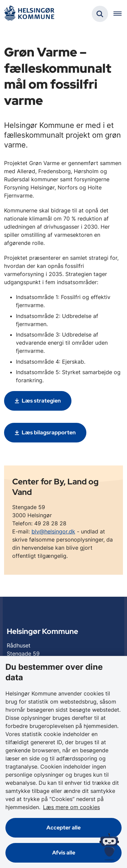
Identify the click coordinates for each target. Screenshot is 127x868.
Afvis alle (64, 853)
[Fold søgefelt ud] (100, 14)
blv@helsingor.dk (53, 531)
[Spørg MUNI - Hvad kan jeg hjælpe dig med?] (109, 847)
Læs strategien (41, 401)
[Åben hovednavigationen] (120, 14)
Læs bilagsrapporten (49, 432)
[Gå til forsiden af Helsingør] (29, 14)
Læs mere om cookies (71, 807)
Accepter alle (63, 828)
